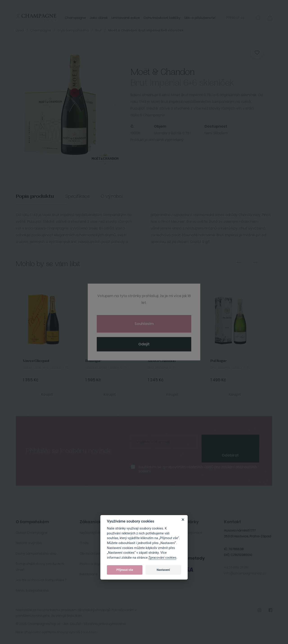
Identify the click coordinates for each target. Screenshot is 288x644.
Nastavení (163, 570)
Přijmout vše (125, 570)
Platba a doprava (93, 564)
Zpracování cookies (162, 558)
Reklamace (89, 574)
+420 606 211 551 (236, 567)
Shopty (62, 632)
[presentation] (230, 441)
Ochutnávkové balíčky (162, 18)
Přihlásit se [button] (235, 18)
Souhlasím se (198, 469)
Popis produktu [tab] (35, 196)
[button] (258, 19)
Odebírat (230, 455)
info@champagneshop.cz (245, 573)
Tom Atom (89, 632)
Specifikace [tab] (77, 196)
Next (255, 262)
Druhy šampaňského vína (36, 554)
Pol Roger (218, 361)
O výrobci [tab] (112, 196)
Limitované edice (126, 18)
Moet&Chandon (162, 361)
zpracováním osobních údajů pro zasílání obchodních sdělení (198, 469)
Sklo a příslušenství (200, 18)
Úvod (20, 30)
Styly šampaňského (73, 30)
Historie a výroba (29, 543)
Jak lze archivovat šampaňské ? (41, 580)
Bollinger (93, 361)
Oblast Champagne (32, 533)
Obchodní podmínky (96, 554)
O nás (84, 543)
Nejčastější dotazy (94, 533)
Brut (99, 30)
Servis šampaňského (32, 591)
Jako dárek (99, 18)
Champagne (75, 18)
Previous (239, 262)
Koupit (47, 394)
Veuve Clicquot (36, 361)
